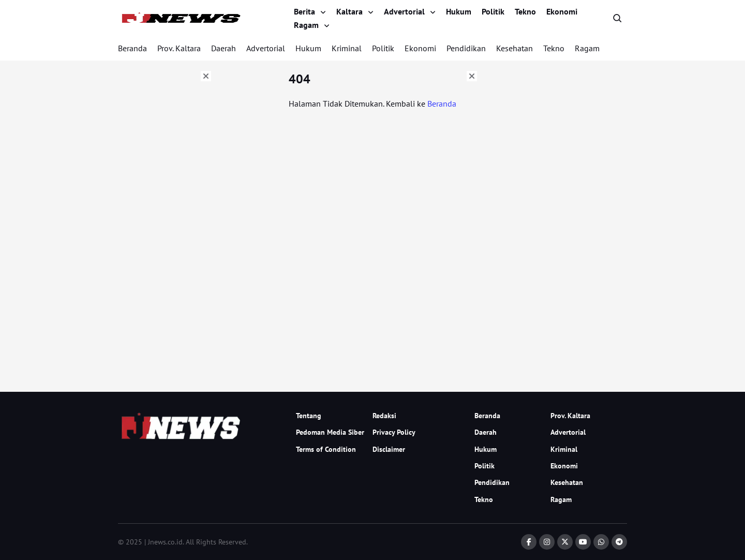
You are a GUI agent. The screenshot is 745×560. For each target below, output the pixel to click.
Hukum (459, 11)
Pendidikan (466, 48)
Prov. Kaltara (179, 48)
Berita (304, 11)
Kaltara (349, 11)
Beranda (132, 48)
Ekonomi (562, 11)
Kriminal (347, 48)
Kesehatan (515, 48)
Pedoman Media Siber (330, 432)
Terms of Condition (326, 449)
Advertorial (404, 11)
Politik (493, 11)
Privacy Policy (394, 432)
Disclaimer (389, 449)
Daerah (224, 48)
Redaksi (384, 416)
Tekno (525, 11)
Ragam (306, 25)
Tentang (309, 416)
